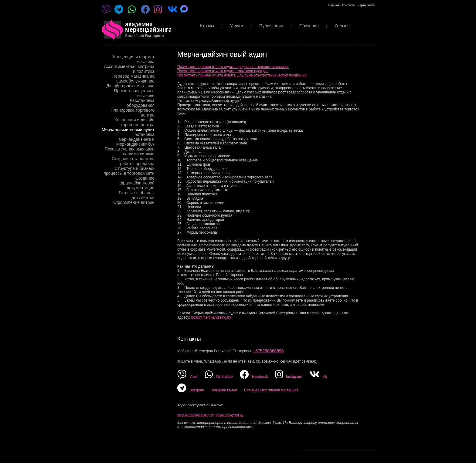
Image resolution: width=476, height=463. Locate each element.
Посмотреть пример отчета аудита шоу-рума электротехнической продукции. (242, 75)
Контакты (349, 5)
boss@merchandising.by (211, 317)
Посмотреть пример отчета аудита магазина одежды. (223, 71)
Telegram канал (224, 390)
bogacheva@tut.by (229, 415)
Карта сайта (366, 5)
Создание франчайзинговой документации (137, 183)
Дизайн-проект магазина (130, 86)
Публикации (271, 26)
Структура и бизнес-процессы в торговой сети (129, 171)
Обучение (309, 26)
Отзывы (343, 26)
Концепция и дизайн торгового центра (134, 122)
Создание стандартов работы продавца (133, 161)
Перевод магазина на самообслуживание (133, 79)
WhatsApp (219, 377)
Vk (318, 377)
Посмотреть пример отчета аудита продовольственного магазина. (233, 67)
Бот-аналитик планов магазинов (271, 390)
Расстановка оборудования (141, 103)
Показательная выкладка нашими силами (130, 151)
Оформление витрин (134, 202)
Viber (188, 377)
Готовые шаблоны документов (137, 195)
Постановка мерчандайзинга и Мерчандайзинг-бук (135, 139)
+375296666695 (268, 351)
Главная (334, 5)
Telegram (191, 390)
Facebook (254, 377)
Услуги (237, 26)
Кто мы (207, 26)
